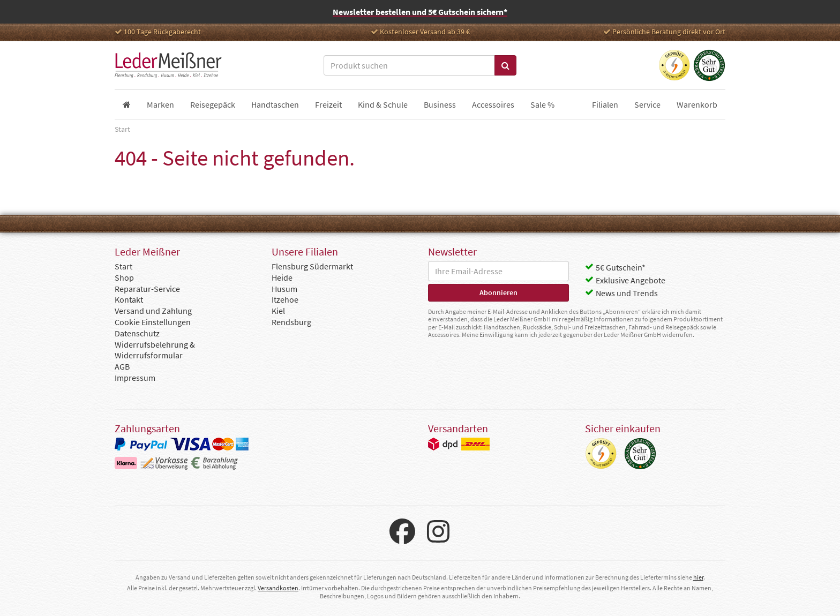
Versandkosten (278, 588)
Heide (282, 277)
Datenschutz (137, 333)
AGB (122, 366)
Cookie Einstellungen (153, 322)
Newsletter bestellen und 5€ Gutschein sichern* (420, 12)
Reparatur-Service (147, 289)
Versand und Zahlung (153, 311)
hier (698, 577)
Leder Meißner (168, 65)
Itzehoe (285, 299)
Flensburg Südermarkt (312, 266)
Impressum (135, 378)
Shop (124, 277)
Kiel (278, 311)
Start (123, 266)
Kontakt (129, 299)
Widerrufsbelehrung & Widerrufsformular (155, 350)
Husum (284, 289)
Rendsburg (291, 322)
